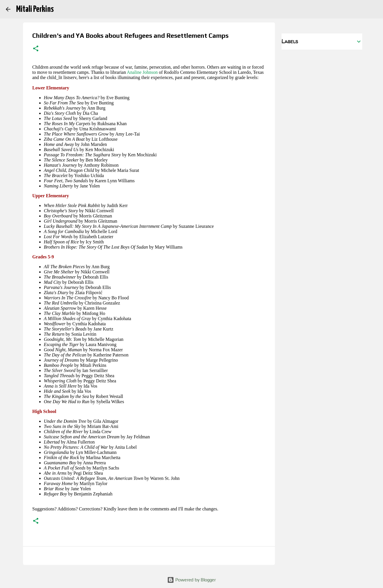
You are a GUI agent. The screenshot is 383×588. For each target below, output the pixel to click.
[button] (36, 49)
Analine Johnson (142, 72)
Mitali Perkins (35, 9)
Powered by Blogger (191, 580)
